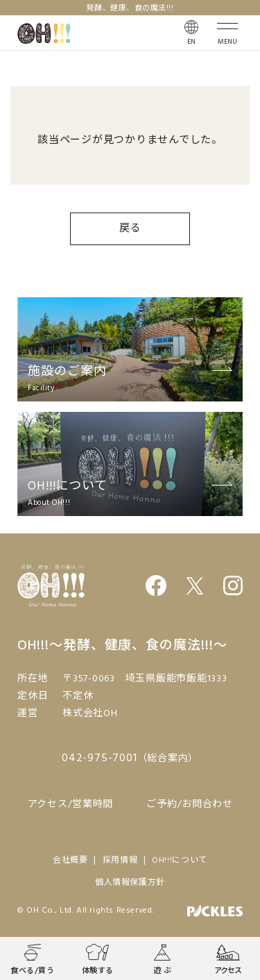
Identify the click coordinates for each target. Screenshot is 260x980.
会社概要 (70, 861)
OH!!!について (180, 861)
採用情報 (120, 861)
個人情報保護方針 (130, 883)
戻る (130, 229)
